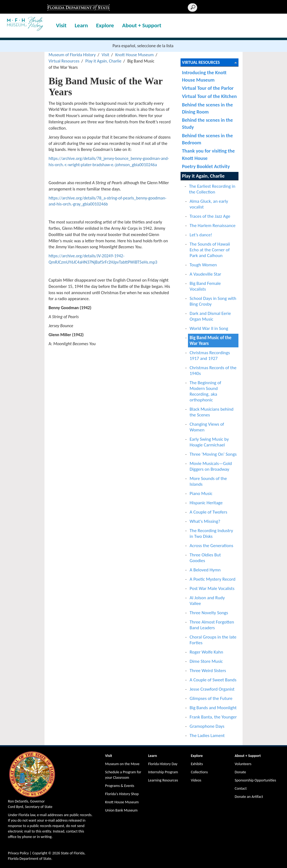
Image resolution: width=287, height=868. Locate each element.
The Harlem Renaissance (213, 226)
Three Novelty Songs (209, 613)
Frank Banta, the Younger (213, 717)
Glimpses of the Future (211, 698)
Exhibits (197, 764)
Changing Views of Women (207, 427)
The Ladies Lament (207, 736)
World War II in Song (209, 328)
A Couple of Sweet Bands (213, 680)
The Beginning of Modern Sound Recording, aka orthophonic (205, 391)
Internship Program (163, 772)
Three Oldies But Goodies (205, 558)
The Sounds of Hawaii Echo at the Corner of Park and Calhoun (210, 250)
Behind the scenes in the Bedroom (207, 139)
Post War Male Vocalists (212, 588)
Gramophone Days (207, 726)
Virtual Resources (64, 61)
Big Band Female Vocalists (205, 286)
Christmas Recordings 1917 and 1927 (210, 356)
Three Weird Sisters (208, 671)
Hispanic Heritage (206, 503)
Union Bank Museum (121, 810)
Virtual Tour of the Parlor (208, 88)
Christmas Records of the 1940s (213, 371)
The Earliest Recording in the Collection (212, 189)
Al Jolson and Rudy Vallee (207, 601)
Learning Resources (163, 780)
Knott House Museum (134, 55)
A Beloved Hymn (205, 570)
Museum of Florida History (72, 55)
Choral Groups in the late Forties (213, 640)
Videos (196, 780)
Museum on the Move (122, 764)
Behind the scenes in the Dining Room (207, 108)
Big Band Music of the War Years (210, 341)
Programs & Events (120, 786)
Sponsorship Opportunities (255, 780)
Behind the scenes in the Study (207, 123)
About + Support (142, 25)
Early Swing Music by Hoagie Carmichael (209, 442)
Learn (81, 25)
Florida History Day (163, 764)
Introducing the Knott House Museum (204, 76)
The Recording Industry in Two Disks (211, 533)
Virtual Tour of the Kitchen (209, 96)
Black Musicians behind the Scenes (212, 412)
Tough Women (203, 265)
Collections (199, 772)
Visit (61, 25)
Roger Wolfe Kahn (206, 652)
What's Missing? (205, 521)
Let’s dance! (201, 235)
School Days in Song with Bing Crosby (213, 301)
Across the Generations (211, 546)
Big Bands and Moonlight (213, 708)
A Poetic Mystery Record (213, 579)
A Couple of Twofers (208, 512)
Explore (105, 25)
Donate (240, 772)
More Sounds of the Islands (208, 481)
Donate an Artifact (249, 797)
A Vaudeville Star (205, 274)
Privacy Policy (18, 853)
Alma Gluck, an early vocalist (209, 204)
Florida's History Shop (122, 794)
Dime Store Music (206, 661)
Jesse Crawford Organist (212, 689)
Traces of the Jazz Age (210, 216)
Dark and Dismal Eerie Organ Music (210, 316)
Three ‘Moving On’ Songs (213, 454)
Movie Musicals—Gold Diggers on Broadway (211, 466)
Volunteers (243, 764)
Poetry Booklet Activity (206, 166)
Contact (241, 788)
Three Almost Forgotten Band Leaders (212, 625)
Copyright (40, 853)
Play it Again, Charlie (103, 61)
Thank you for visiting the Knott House (208, 154)
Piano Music (201, 493)
